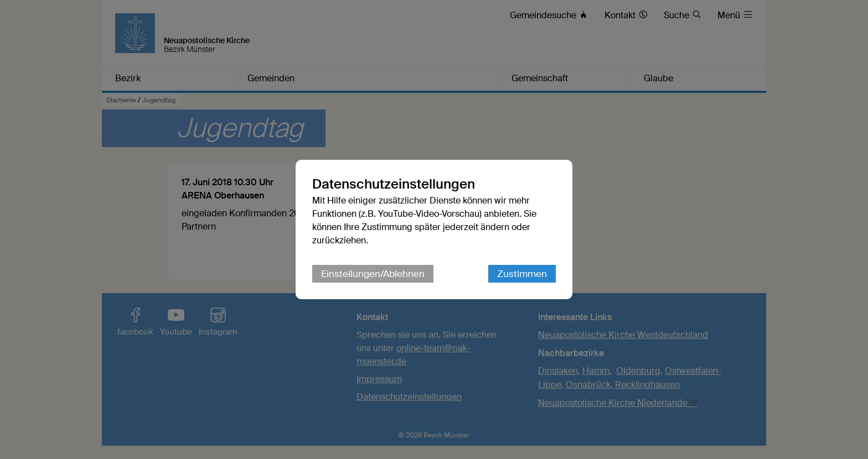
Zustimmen (522, 274)
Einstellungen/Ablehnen (373, 274)
